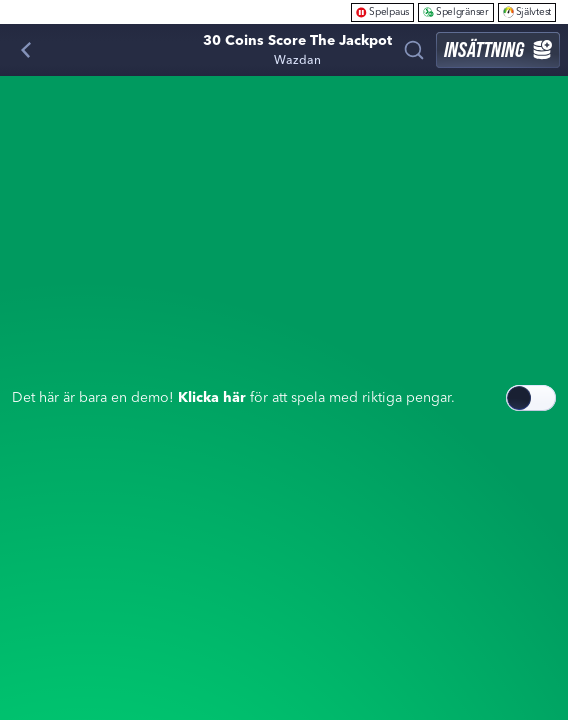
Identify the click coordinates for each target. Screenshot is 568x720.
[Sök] (414, 50)
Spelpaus (382, 11)
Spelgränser (456, 11)
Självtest (527, 11)
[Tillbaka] (26, 50)
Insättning (498, 49)
